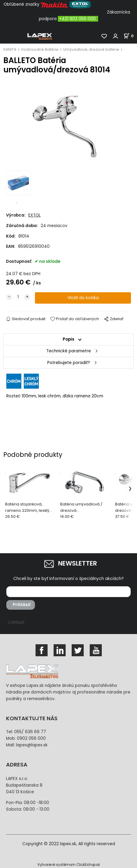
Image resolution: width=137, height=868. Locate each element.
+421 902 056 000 (77, 19)
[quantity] (18, 297)
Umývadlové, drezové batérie (91, 49)
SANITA (10, 49)
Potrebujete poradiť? (69, 363)
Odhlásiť (16, 622)
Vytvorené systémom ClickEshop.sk (69, 865)
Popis (68, 339)
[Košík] (130, 36)
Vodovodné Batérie (40, 49)
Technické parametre (69, 351)
